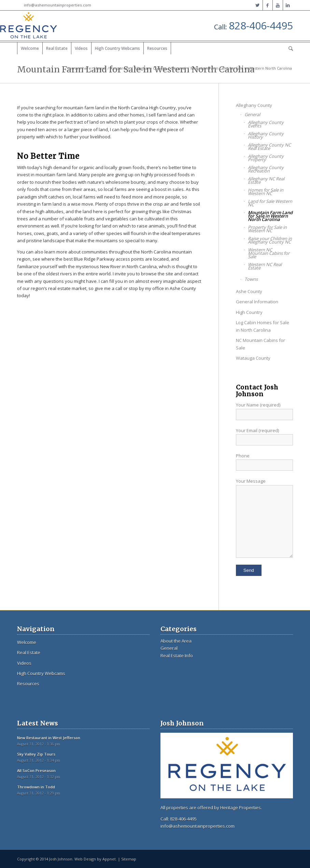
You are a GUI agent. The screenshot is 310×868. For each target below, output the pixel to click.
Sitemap (129, 859)
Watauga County (253, 358)
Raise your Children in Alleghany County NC (270, 240)
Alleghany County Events (266, 124)
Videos (24, 663)
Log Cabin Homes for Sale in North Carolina (263, 326)
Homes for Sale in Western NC (266, 192)
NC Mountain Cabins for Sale (260, 344)
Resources (120, 68)
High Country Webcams (41, 673)
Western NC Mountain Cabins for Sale (269, 253)
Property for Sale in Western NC (267, 229)
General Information (257, 302)
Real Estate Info (177, 656)
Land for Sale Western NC (270, 203)
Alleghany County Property (266, 158)
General (178, 68)
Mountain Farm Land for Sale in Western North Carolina (270, 216)
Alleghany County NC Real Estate (269, 147)
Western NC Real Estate (265, 266)
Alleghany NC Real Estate (266, 180)
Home (100, 68)
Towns (251, 279)
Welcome (27, 642)
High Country (249, 312)
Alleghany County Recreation (266, 169)
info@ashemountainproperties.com (58, 5)
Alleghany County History (266, 135)
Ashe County (249, 291)
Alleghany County (150, 68)
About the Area (176, 641)
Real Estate (29, 652)
